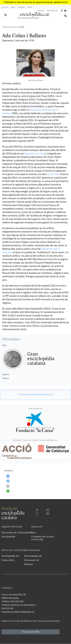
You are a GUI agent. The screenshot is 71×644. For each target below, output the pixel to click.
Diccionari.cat (52, 11)
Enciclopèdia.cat (33, 556)
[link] (35, 394)
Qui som (5, 7)
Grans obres (8, 560)
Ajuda (30, 7)
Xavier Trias (53, 174)
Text (34, 532)
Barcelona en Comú (35, 153)
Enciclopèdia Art (10, 556)
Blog (13, 7)
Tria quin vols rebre (31, 632)
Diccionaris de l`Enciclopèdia (17, 532)
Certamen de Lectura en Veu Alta (43, 538)
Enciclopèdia (8, 536)
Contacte (21, 7)
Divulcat (41, 11)
